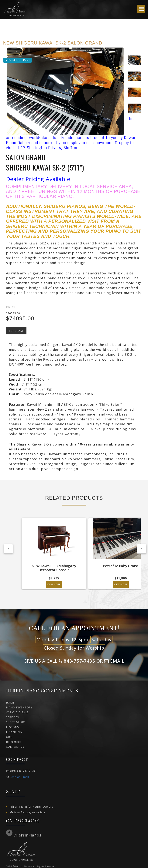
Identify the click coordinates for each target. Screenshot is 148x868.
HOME (10, 702)
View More (54, 584)
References (14, 742)
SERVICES (13, 717)
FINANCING (14, 732)
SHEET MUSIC (15, 722)
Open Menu (141, 9)
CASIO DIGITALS (17, 712)
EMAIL (114, 661)
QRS (9, 737)
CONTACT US (15, 747)
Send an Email (19, 777)
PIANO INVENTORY (19, 707)
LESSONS (12, 727)
